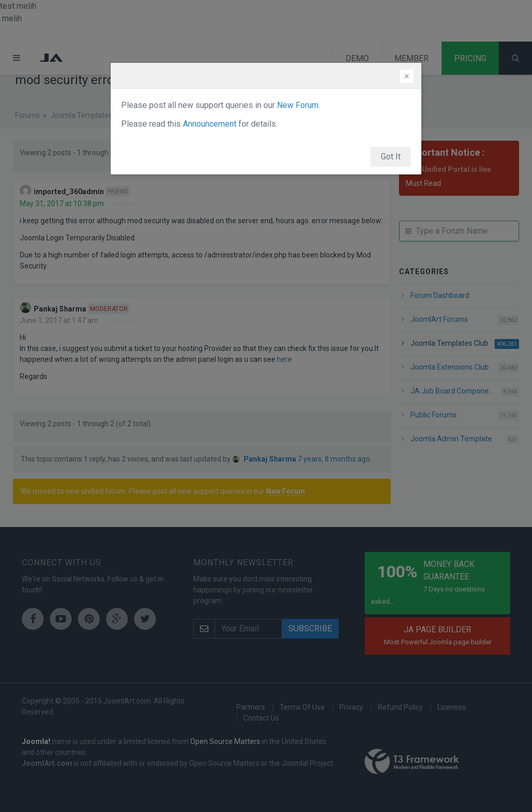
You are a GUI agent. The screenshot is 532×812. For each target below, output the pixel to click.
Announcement (210, 124)
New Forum (298, 105)
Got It (391, 157)
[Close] (407, 76)
